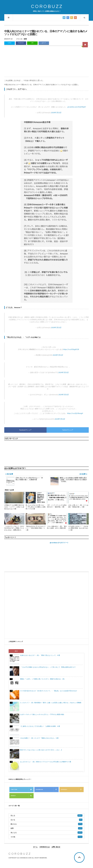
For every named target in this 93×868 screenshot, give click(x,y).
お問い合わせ (56, 847)
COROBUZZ (47, 7)
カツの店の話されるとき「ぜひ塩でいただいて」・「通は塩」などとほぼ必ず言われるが (49, 691)
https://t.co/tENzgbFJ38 (71, 349)
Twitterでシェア (68, 430)
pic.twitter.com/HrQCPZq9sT (77, 107)
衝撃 (25, 39)
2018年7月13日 (56, 113)
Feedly (22, 796)
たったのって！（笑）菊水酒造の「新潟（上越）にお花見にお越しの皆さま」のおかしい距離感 (51, 703)
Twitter (10, 43)
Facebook (21, 43)
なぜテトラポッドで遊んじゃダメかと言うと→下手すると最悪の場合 (42, 714)
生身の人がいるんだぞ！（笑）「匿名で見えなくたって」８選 (40, 655)
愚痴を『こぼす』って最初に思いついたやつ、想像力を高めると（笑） (43, 679)
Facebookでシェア (25, 430)
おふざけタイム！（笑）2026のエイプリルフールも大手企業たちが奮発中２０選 (46, 762)
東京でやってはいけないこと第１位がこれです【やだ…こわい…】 (41, 750)
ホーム (35, 847)
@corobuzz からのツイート (59, 543)
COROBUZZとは (45, 847)
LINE (32, 43)
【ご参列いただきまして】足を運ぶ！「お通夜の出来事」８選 (40, 726)
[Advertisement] (46, 63)
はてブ (44, 43)
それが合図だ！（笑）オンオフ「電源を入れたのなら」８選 (39, 738)
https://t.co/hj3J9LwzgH (75, 413)
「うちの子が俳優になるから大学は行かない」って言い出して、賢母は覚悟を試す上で (48, 667)
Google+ (72, 790)
